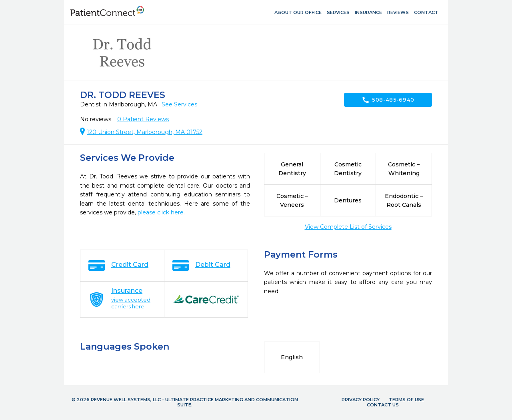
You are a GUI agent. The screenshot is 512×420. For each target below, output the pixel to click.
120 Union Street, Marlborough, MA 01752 (145, 132)
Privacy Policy (361, 400)
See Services (179, 104)
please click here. (161, 212)
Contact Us (383, 405)
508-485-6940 (388, 100)
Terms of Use (406, 400)
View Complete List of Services (348, 227)
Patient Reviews (143, 119)
